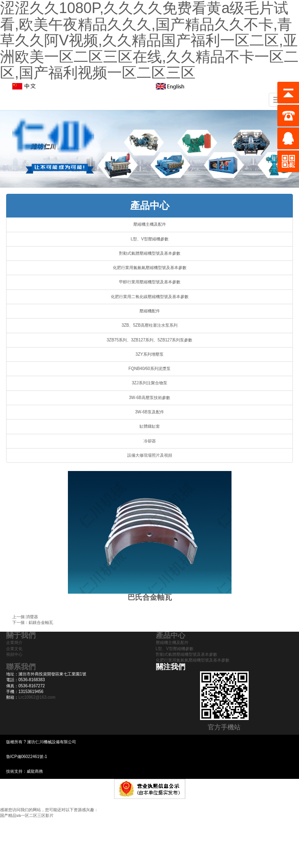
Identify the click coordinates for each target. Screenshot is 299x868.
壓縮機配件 (150, 311)
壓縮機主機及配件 (150, 224)
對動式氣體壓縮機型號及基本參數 (150, 253)
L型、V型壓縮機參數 (149, 239)
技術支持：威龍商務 (25, 771)
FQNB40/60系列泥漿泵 (149, 369)
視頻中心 (14, 654)
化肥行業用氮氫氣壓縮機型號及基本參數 (150, 268)
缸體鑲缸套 (150, 426)
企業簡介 (14, 643)
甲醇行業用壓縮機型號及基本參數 (150, 282)
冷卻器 (150, 441)
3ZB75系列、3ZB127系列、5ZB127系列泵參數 (150, 340)
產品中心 (150, 205)
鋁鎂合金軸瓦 (41, 622)
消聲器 (32, 617)
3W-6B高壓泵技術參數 (149, 398)
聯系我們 (21, 667)
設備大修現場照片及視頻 (150, 455)
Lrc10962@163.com (37, 697)
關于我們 (21, 635)
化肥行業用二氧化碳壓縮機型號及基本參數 (150, 297)
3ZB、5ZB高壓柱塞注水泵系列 (149, 325)
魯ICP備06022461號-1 (27, 757)
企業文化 (14, 649)
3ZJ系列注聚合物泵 (149, 383)
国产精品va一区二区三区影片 (27, 815)
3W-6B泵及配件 (149, 412)
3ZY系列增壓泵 (149, 354)
